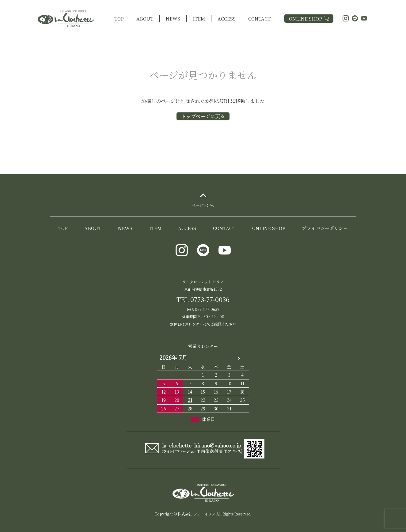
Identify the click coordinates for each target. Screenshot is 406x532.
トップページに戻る (203, 116)
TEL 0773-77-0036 (203, 299)
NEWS (173, 19)
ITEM (199, 19)
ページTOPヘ (203, 212)
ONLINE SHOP (309, 19)
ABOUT (145, 19)
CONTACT (259, 19)
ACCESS (227, 19)
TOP (119, 19)
